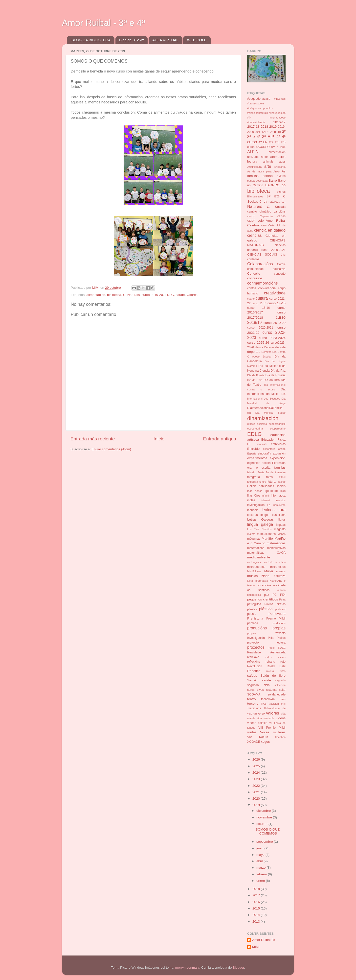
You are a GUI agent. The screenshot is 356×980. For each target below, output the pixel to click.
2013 (257, 921)
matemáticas (276, 543)
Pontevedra (277, 614)
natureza (280, 576)
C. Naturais (132, 295)
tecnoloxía (268, 699)
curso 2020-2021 (260, 328)
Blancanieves (255, 196)
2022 (257, 786)
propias (252, 633)
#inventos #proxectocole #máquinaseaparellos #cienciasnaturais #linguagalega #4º (266, 108)
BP (269, 196)
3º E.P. (268, 137)
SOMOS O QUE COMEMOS (268, 831)
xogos (265, 742)
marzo (261, 868)
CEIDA (251, 221)
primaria (253, 623)
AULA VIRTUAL (165, 40)
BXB (277, 196)
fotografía (254, 477)
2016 (257, 902)
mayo (261, 855)
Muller (269, 571)
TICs (264, 704)
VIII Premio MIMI (272, 728)
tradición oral (277, 704)
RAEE (282, 648)
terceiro (253, 704)
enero (261, 881)
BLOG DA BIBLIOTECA (91, 40)
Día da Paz (278, 371)
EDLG (169, 295)
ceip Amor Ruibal (272, 221)
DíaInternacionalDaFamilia (265, 408)
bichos (281, 192)
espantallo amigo (274, 449)
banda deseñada (257, 181)
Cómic (281, 264)
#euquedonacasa (259, 99)
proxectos (256, 647)
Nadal (266, 576)
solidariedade (277, 694)
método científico (275, 562)
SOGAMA (254, 694)
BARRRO (272, 185)
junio (260, 848)
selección (280, 685)
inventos (281, 500)
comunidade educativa (266, 269)
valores (192, 295)
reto (283, 662)
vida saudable (266, 718)
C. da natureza (270, 202)
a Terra (281, 147)
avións (281, 176)
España (252, 454)
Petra (282, 599)
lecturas (253, 515)
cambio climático (259, 212)
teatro (252, 699)
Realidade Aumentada (266, 652)
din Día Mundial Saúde (266, 413)
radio (272, 648)
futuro (263, 482)
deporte (280, 347)
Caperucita (266, 216)
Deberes (269, 347)
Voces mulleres (273, 732)
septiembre (265, 842)
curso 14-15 (277, 303)
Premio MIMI (276, 619)
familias (280, 467)
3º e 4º (254, 137)
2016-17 (279, 122)
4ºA (271, 142)
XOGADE (254, 742)
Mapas (282, 534)
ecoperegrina (255, 429)
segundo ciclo (258, 685)
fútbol (282, 477)
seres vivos (256, 690)
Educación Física (273, 440)
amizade (253, 157)
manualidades (267, 534)
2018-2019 (269, 127)
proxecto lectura (266, 643)
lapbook (253, 510)
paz (267, 595)
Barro (273, 180)
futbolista (253, 482)
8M (273, 147)
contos (252, 288)
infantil (266, 496)
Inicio (159, 439)
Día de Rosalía (275, 375)
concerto (280, 274)
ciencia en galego (270, 230)
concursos (255, 278)
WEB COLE (197, 40)
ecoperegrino (278, 429)
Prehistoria (255, 618)
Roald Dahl (276, 666)
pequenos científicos (263, 599)
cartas (281, 216)
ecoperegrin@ (277, 424)
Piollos (269, 604)
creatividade (275, 293)
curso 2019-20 (152, 295)
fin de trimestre (276, 472)
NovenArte (276, 581)
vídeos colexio (257, 723)
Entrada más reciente (93, 439)
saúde (180, 295)
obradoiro (264, 585)
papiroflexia (254, 595)
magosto (280, 529)
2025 (257, 766)
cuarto (251, 299)
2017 (257, 895)
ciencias (254, 235)
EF (249, 444)
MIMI (256, 947)
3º (284, 131)
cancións (280, 212)
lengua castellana (273, 515)
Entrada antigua (220, 439)
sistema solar (276, 690)
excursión (279, 454)
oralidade (279, 585)
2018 (257, 889)
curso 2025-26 (258, 343)
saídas (252, 676)
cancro (251, 216)
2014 (257, 915)
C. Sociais (276, 207)
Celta (271, 225)
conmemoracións (262, 283)
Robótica (254, 671)
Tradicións (254, 708)
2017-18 (253, 127)
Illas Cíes (254, 496)
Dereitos (266, 352)
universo (259, 714)
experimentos (257, 458)
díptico (251, 424)
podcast (280, 609)
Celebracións (257, 225)
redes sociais (275, 657)
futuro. (272, 482)
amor (265, 157)
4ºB (277, 142)
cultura (262, 298)
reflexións (254, 662)
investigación (256, 505)
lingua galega (260, 524)
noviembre (265, 817)
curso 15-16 (258, 308)
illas (283, 491)
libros (282, 520)
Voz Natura (258, 737)
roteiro (270, 671)
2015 (257, 908)
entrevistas (278, 444)
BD (284, 185)
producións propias (266, 628)
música (253, 576)
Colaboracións (260, 264)
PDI (283, 595)
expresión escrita (259, 463)
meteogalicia (255, 562)
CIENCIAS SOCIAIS (262, 255)
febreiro (252, 472)
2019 (257, 805)
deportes (254, 352)
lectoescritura (274, 510)
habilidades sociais (272, 486)
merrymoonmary (187, 968)
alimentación (96, 295)
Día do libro (272, 380)
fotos (269, 477)
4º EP (263, 142)
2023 (257, 779)
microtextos (278, 567)
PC (275, 595)
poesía (252, 614)
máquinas (254, 539)
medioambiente (259, 557)
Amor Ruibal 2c (264, 940)
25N (263, 132)
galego (282, 482)
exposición (278, 458)
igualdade (271, 491)
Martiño (267, 538)
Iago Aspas (255, 491)
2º (268, 132)
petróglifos (254, 604)
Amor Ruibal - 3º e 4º (103, 23)
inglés (251, 500)
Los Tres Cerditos (259, 529)
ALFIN (253, 152)
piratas (281, 604)
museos (281, 571)
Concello (254, 274)
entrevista (261, 444)
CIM (283, 255)
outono (281, 590)
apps (282, 162)
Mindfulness (254, 571)
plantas (252, 609)
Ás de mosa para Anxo (263, 171)
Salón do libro (273, 676)
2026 (257, 759)
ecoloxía (262, 424)
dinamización (263, 418)
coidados (253, 259)
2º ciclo (275, 132)
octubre (262, 824)
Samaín (252, 680)
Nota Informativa (257, 581)
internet (265, 500)
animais (268, 162)
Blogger (238, 968)
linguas (281, 525)
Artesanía (280, 167)
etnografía (264, 454)
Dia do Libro (255, 380)
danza (259, 347)
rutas (283, 671)
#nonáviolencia (256, 122)
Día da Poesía (256, 375)
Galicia (252, 486)
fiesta (261, 472)
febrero (262, 874)
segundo (280, 680)
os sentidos (258, 590)
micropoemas (256, 567)
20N (257, 132)
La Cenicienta (276, 505)
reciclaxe (253, 657)
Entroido (253, 449)
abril (260, 861)
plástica (266, 609)
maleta (251, 534)
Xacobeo (280, 737)
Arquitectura (254, 167)
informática (278, 496)
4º (278, 137)
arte (268, 166)
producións (279, 623)
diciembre (264, 811)
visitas (252, 732)
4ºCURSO (263, 147)
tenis (283, 699)
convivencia (267, 288)
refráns (270, 662)
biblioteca (114, 295)
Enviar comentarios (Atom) (111, 449)
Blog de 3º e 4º (131, 40)
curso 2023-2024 (272, 338)
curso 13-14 (259, 303)
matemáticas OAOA (266, 553)
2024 (257, 773)
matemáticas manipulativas (266, 548)
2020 (257, 799)
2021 (257, 792)
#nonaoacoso (278, 118)
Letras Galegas (260, 519)
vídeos (281, 718)
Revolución (255, 666)
